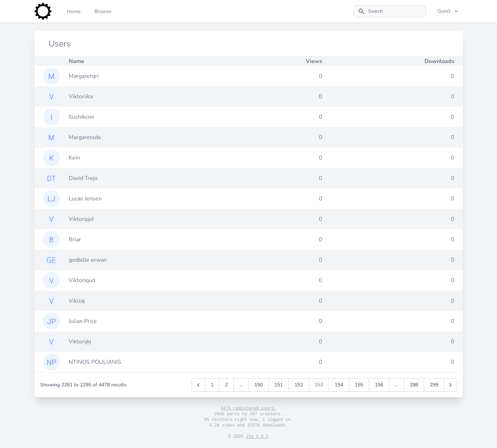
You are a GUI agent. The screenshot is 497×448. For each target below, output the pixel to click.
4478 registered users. (248, 409)
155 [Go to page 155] (359, 385)
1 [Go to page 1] (212, 385)
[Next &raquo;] (451, 385)
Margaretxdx (85, 137)
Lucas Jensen (85, 199)
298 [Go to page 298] (414, 385)
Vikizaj (77, 301)
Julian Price (83, 321)
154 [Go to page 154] (339, 385)
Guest (448, 11)
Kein (74, 158)
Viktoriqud (82, 280)
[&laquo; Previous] (198, 385)
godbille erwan (88, 260)
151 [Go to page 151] (279, 385)
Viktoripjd (81, 219)
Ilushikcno (81, 117)
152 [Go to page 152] (299, 385)
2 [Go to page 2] (226, 385)
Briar (75, 239)
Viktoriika (81, 97)
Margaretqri (84, 76)
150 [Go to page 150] (259, 385)
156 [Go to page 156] (379, 385)
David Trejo (83, 178)
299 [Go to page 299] (434, 385)
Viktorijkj (80, 342)
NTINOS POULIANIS (95, 362)
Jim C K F (257, 437)
